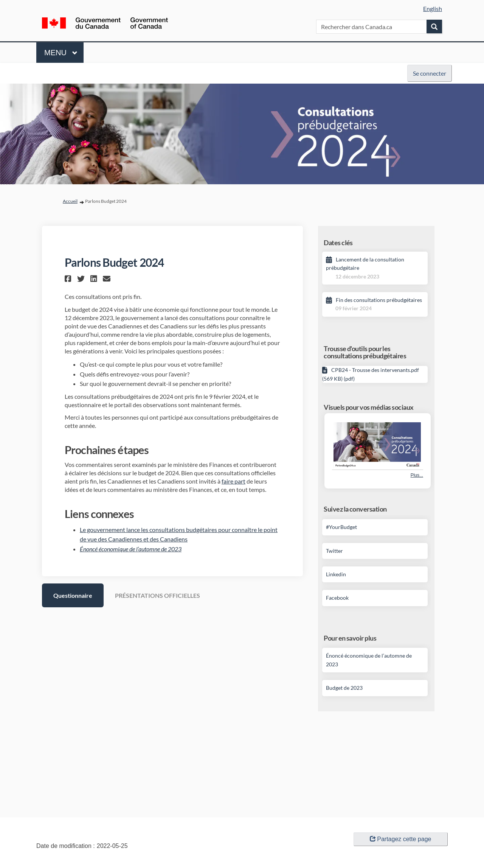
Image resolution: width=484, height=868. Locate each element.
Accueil (70, 201)
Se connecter (430, 73)
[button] (69, 279)
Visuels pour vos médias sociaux (368, 407)
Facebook (337, 598)
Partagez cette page (400, 839)
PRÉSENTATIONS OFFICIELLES (157, 595)
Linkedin (336, 574)
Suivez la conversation (355, 509)
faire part (233, 481)
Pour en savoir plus (350, 638)
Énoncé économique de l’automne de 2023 (131, 549)
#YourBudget (341, 527)
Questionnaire (73, 595)
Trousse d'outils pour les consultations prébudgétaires (365, 352)
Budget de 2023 (344, 688)
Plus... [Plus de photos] (417, 475)
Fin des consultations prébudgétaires (379, 300)
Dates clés (338, 243)
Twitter (334, 551)
